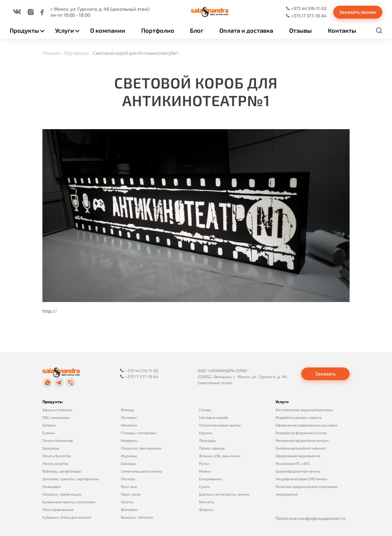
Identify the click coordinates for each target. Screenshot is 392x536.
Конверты (129, 440)
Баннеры (128, 463)
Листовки (129, 417)
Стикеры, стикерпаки (139, 433)
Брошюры (51, 448)
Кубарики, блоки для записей (67, 517)
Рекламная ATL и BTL (293, 463)
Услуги (65, 30)
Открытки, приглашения (141, 448)
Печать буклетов (57, 456)
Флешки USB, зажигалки (220, 456)
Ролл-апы (129, 486)
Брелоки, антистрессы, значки (224, 494)
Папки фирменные (58, 509)
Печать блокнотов (58, 440)
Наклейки (129, 425)
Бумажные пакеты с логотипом (69, 502)
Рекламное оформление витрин (302, 440)
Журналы (129, 456)
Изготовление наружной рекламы (304, 410)
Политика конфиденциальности (311, 518)
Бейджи (49, 425)
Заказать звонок (358, 12)
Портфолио (158, 30)
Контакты (342, 30)
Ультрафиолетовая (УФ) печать (302, 479)
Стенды (205, 410)
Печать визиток (55, 463)
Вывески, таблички (137, 517)
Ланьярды (208, 440)
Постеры (128, 479)
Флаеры (128, 410)
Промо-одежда (212, 448)
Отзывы (301, 30)
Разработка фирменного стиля (301, 433)
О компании (108, 30)
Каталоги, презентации (62, 494)
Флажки (206, 509)
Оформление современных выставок (307, 425)
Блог (197, 30)
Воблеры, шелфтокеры (62, 471)
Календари (52, 486)
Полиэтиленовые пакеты (220, 425)
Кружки (206, 433)
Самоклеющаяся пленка (141, 471)
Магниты (207, 502)
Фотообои (129, 509)
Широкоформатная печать (298, 471)
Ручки (204, 463)
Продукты (24, 30)
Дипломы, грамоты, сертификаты (71, 479)
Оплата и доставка (246, 30)
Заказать (325, 374)
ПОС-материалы (56, 417)
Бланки (49, 433)
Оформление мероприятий (298, 456)
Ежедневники (211, 479)
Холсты (127, 502)
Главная (51, 53)
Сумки (204, 486)
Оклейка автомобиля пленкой (301, 448)
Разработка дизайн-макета (298, 417)
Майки (205, 471)
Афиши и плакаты (57, 410)
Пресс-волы (131, 494)
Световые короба (214, 417)
